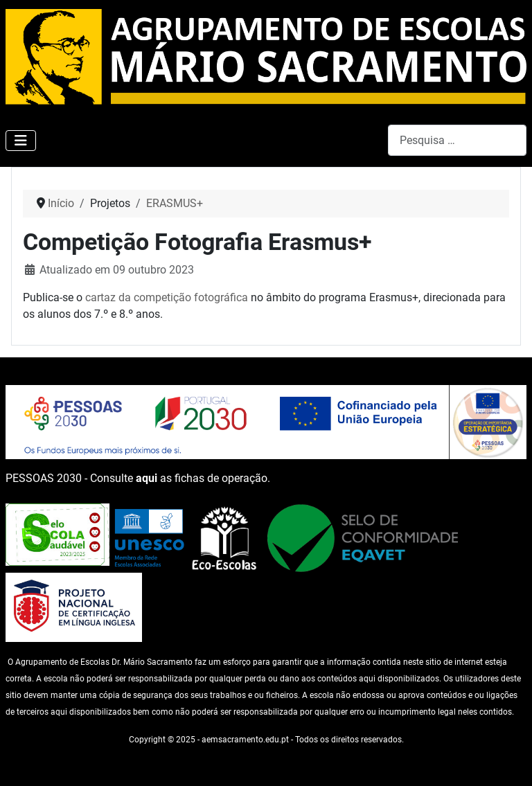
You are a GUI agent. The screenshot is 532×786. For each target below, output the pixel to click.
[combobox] (457, 140)
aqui (147, 478)
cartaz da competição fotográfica (167, 297)
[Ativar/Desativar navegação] (21, 141)
